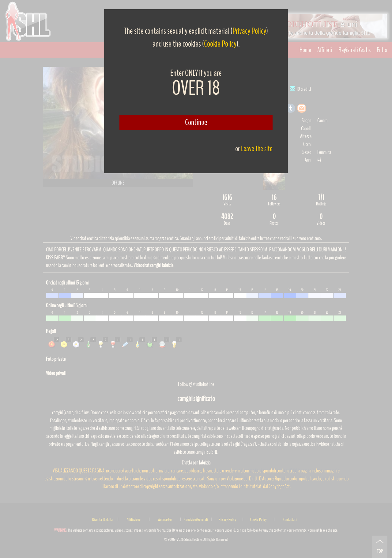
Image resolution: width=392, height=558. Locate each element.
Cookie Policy (220, 44)
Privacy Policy (249, 31)
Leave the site (257, 149)
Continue (196, 122)
